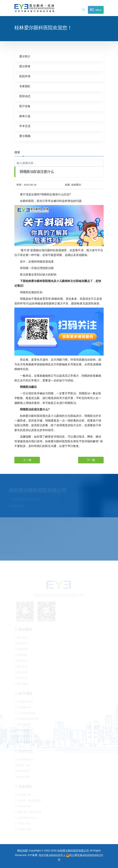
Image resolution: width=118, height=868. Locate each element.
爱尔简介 (25, 56)
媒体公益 (25, 116)
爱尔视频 (25, 136)
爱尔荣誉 (25, 66)
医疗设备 (25, 106)
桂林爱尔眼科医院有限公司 (73, 850)
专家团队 (25, 86)
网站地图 (22, 850)
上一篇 (27, 460)
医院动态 (25, 96)
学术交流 (25, 126)
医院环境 (25, 76)
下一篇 (91, 460)
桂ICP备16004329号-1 (52, 855)
